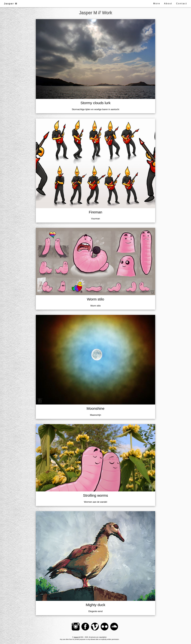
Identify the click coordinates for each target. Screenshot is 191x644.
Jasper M (77, 637)
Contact (182, 4)
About (168, 4)
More (157, 4)
